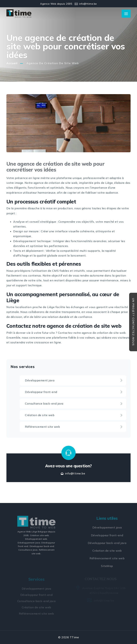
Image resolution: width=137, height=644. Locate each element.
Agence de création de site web (53, 63)
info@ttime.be (88, 4)
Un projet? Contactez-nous (133, 322)
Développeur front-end (74, 392)
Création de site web (74, 415)
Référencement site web (74, 427)
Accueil (12, 63)
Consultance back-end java (74, 403)
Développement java (74, 380)
